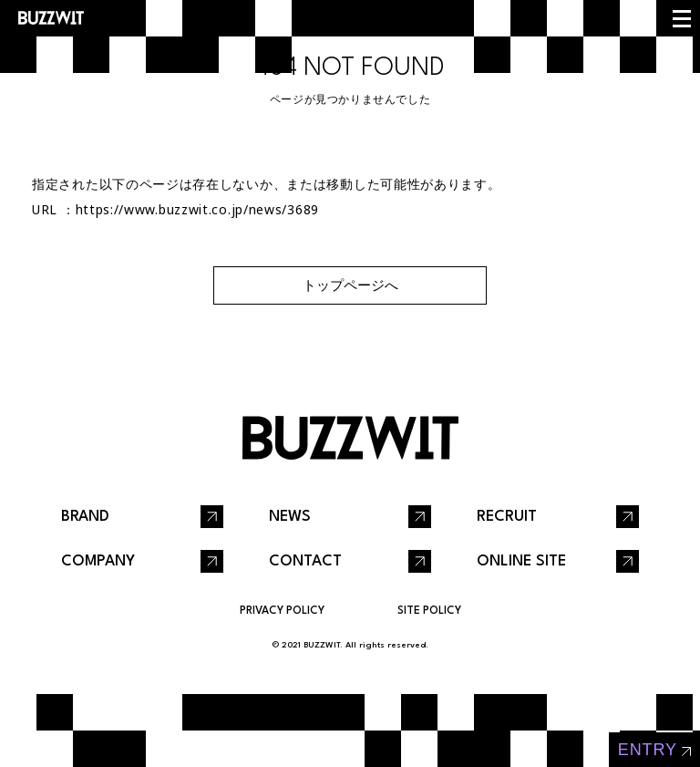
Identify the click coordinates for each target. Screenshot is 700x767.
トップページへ (350, 285)
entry (648, 750)
